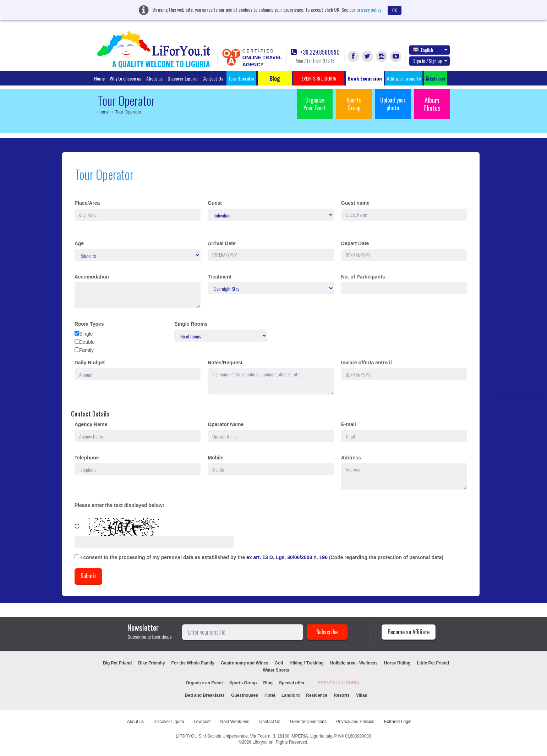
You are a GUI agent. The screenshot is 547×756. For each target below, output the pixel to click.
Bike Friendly (151, 663)
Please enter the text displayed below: (119, 505)
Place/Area (87, 203)
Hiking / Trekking (307, 663)
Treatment (220, 277)
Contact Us (213, 78)
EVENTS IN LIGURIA (339, 683)
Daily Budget (90, 363)
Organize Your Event (315, 104)
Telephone (87, 458)
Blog (268, 683)
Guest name (355, 203)
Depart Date (355, 243)
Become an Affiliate (409, 632)
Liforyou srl (263, 742)
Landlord (291, 695)
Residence (317, 695)
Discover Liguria (182, 78)
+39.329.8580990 (315, 52)
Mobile (215, 458)
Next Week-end (235, 722)
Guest (215, 203)
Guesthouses (245, 695)
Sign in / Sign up (430, 61)
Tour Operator (241, 78)
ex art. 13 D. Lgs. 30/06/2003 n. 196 (288, 557)
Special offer (292, 683)
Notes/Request (225, 363)
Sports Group (354, 104)
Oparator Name (226, 424)
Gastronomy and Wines (245, 663)
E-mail (349, 424)
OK (395, 10)
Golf (279, 663)
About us (154, 78)
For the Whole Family (193, 663)
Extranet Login (398, 722)
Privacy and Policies (355, 722)
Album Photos (432, 104)
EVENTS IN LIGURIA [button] (319, 78)
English (430, 50)
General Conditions (308, 722)
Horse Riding (397, 663)
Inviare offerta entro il (367, 363)
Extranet (436, 78)
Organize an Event (204, 683)
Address (351, 458)
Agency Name (91, 424)
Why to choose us (125, 78)
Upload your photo (393, 104)
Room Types (89, 324)
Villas (362, 695)
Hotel (270, 695)
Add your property (404, 78)
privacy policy (369, 9)
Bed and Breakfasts (205, 695)
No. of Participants (363, 277)
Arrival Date (222, 243)
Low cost (202, 722)
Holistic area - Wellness (354, 663)
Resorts (342, 695)
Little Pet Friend (433, 663)
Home (99, 78)
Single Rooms (191, 324)
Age (79, 243)
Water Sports (276, 670)
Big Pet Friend (117, 663)
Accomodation (92, 277)
